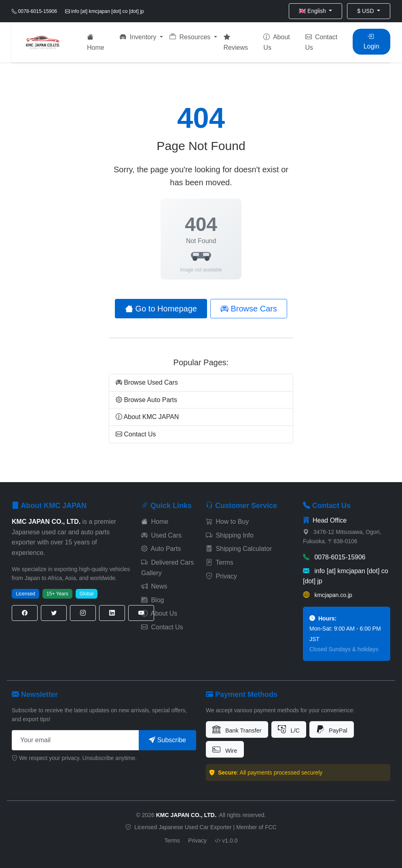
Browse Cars (249, 309)
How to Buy (227, 522)
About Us (276, 42)
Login (371, 41)
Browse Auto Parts (146, 400)
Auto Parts (161, 549)
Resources (191, 37)
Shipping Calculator (239, 549)
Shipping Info (230, 535)
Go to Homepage (161, 309)
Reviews (236, 42)
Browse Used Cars (147, 382)
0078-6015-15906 (334, 557)
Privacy (221, 576)
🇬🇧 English (313, 11)
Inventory (139, 37)
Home (96, 42)
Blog (152, 600)
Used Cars (161, 535)
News (154, 586)
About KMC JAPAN (147, 417)
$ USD (366, 11)
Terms (220, 562)
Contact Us (322, 42)
